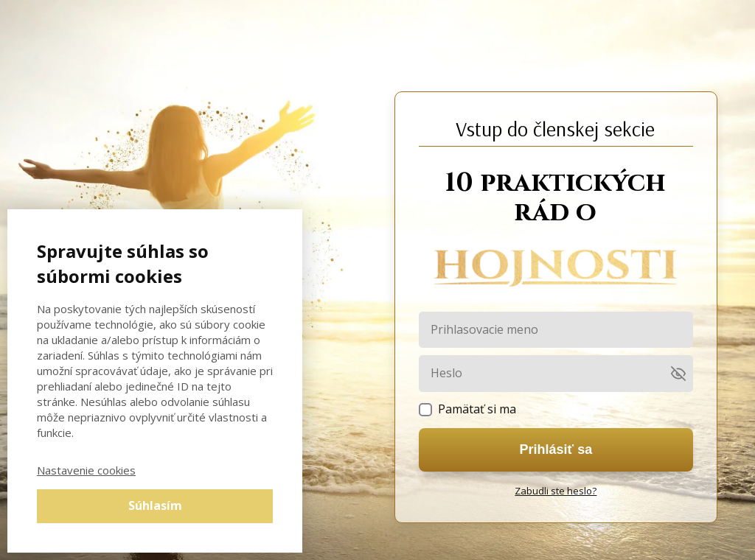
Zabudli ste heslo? (556, 491)
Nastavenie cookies (86, 470)
